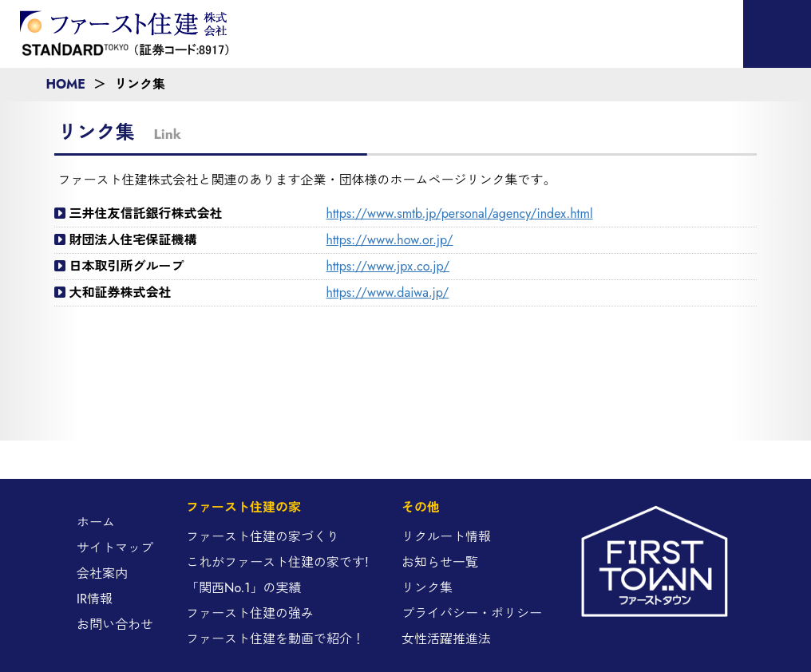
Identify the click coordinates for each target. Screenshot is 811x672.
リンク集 (427, 588)
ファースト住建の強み (250, 613)
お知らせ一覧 (440, 562)
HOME (65, 84)
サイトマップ (115, 548)
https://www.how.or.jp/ (390, 240)
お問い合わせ (115, 625)
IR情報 (95, 599)
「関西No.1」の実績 (243, 588)
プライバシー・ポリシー (472, 613)
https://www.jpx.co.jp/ (388, 266)
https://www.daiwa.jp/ (388, 293)
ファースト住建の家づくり (263, 537)
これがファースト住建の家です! (277, 562)
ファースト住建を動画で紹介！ (275, 639)
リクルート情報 (446, 537)
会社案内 (102, 573)
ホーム (96, 522)
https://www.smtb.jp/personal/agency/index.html (460, 213)
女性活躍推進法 (446, 639)
